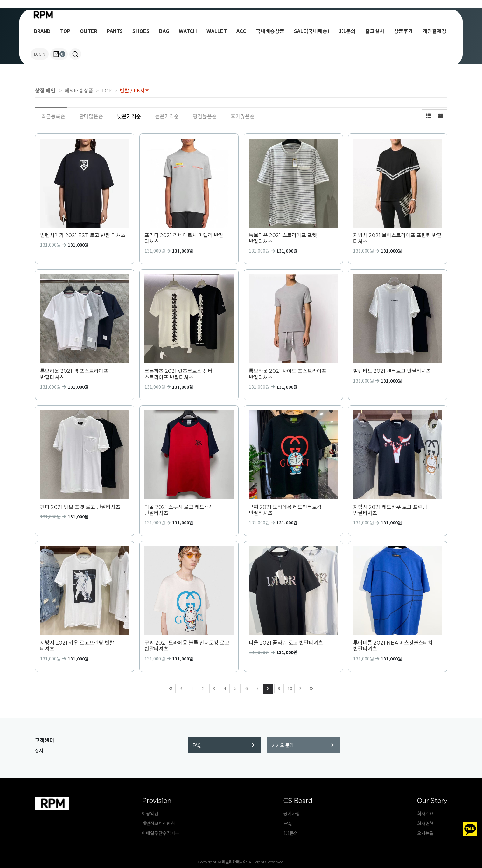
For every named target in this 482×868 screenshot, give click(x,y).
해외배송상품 (79, 90)
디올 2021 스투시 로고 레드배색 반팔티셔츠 (179, 510)
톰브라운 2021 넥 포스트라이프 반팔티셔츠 (74, 374)
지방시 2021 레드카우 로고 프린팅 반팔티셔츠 (390, 510)
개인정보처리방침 (158, 823)
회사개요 (425, 813)
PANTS (115, 31)
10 (289, 688)
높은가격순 (167, 116)
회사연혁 (425, 823)
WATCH (188, 31)
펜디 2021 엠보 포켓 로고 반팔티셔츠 (80, 507)
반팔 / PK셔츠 (135, 90)
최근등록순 (53, 116)
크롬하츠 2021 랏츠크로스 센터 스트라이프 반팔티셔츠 (178, 374)
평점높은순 (205, 116)
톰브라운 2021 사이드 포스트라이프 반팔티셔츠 (288, 374)
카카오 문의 (303, 745)
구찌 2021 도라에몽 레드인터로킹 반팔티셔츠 (285, 510)
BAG (164, 31)
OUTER (89, 31)
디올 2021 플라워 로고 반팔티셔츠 (286, 643)
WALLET (217, 31)
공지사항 (292, 813)
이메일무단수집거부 (161, 833)
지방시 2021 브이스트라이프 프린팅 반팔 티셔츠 (397, 238)
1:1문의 (347, 31)
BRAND (42, 31)
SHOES (141, 31)
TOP (65, 31)
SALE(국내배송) (312, 31)
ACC (241, 31)
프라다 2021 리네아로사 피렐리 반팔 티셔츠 (184, 238)
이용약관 (150, 813)
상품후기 (403, 31)
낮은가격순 (129, 116)
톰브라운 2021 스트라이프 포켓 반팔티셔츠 (283, 238)
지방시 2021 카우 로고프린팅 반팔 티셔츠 (77, 646)
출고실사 (375, 31)
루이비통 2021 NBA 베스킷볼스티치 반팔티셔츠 (393, 646)
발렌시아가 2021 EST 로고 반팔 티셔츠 (83, 235)
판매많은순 (91, 116)
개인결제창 (434, 31)
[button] (75, 54)
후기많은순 (243, 116)
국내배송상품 (270, 31)
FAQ (224, 745)
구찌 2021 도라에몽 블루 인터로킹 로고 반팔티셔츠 (187, 646)
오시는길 (425, 833)
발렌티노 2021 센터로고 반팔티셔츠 (392, 371)
